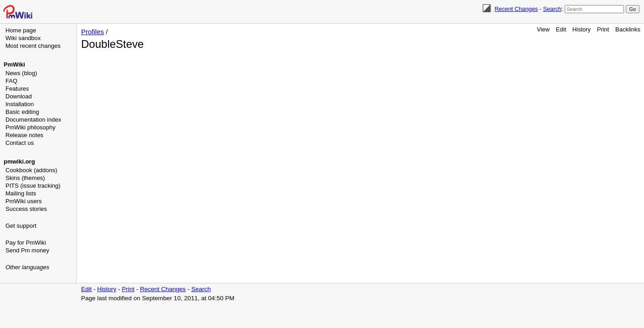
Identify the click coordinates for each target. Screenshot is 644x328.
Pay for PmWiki (26, 243)
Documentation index (33, 120)
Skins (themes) (25, 178)
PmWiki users (23, 201)
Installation (20, 104)
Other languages (27, 267)
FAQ (11, 81)
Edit (561, 29)
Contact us (20, 143)
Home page (21, 30)
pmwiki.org (19, 161)
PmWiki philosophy (31, 127)
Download (19, 96)
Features (17, 89)
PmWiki (14, 64)
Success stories (26, 209)
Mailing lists (21, 193)
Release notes (24, 135)
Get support (21, 226)
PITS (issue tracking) (33, 186)
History (582, 29)
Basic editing (22, 112)
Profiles (93, 32)
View (543, 29)
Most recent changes (33, 46)
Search (552, 9)
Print (603, 29)
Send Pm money (27, 250)
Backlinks (628, 29)
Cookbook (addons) (31, 170)
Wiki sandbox (23, 38)
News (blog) (21, 73)
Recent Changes (516, 9)
